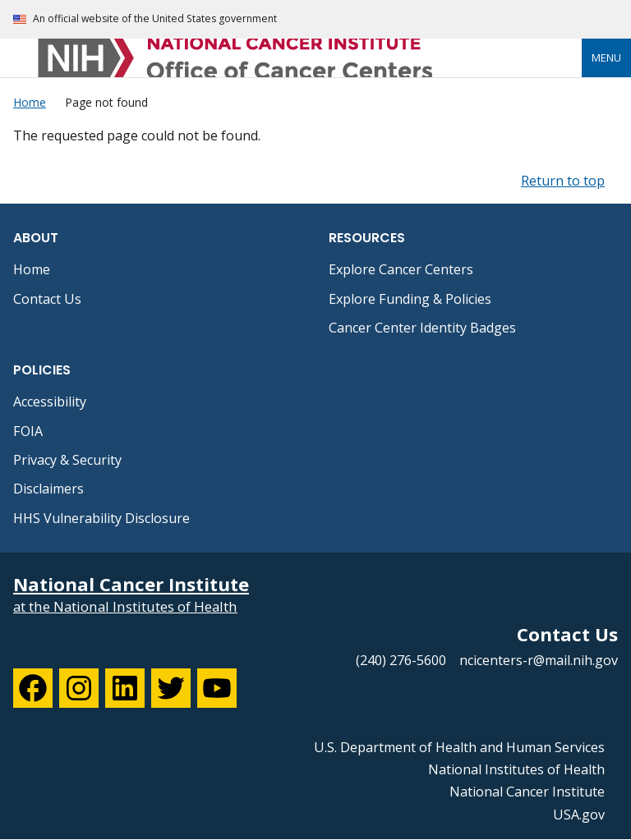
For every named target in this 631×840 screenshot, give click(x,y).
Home (32, 269)
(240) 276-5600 (401, 660)
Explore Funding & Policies (410, 299)
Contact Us (47, 299)
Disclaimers (48, 489)
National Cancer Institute (527, 792)
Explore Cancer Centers (401, 269)
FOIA (28, 431)
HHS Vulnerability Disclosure (101, 518)
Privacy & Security (67, 460)
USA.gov (579, 815)
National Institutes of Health (516, 769)
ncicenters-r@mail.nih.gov (539, 660)
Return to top (563, 181)
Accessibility (50, 402)
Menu (606, 57)
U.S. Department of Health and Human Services (459, 747)
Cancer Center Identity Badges (422, 328)
